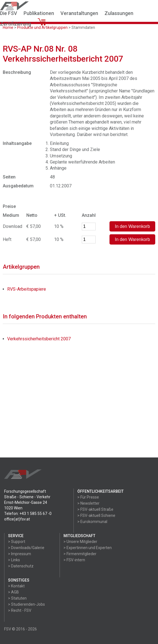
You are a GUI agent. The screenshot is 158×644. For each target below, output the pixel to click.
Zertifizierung (16, 24)
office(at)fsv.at (17, 519)
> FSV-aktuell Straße (95, 509)
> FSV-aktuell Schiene (96, 515)
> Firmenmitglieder (80, 554)
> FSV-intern (74, 560)
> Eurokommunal (92, 522)
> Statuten (17, 598)
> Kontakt (16, 586)
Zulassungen (119, 13)
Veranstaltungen (79, 13)
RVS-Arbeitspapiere (27, 289)
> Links (14, 560)
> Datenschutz (21, 566)
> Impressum (20, 554)
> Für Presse (88, 497)
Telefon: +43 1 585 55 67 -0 (28, 514)
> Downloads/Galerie (26, 548)
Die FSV (9, 13)
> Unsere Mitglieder (80, 542)
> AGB (13, 592)
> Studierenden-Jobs (26, 604)
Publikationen (39, 13)
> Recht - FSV (20, 610)
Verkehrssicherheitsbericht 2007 (39, 339)
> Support (17, 542)
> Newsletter (88, 503)
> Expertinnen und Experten (88, 548)
